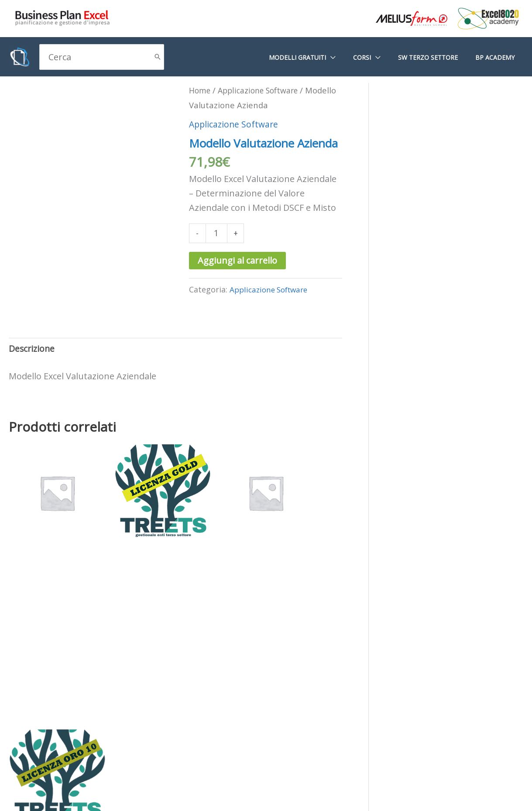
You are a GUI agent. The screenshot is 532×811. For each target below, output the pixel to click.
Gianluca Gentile (505, 795)
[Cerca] (158, 57)
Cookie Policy (57, 766)
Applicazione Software (235, 138)
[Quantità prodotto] (217, 248)
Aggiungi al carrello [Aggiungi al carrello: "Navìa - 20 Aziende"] (226, 645)
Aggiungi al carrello (237, 275)
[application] (349, 57)
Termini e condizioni (270, 766)
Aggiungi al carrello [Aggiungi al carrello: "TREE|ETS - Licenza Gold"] (141, 645)
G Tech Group (456, 795)
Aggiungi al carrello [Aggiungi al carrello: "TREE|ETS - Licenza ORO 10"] (312, 657)
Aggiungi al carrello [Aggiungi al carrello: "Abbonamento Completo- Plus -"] (55, 657)
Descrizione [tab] (33, 365)
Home (201, 90)
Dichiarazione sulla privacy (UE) (156, 766)
